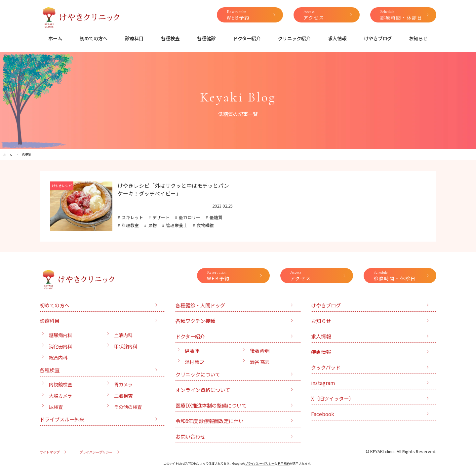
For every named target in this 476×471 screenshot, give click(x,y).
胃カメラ (123, 384)
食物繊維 (205, 225)
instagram (323, 383)
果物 (152, 225)
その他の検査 (128, 407)
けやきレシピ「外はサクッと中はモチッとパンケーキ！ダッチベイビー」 (173, 189)
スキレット (132, 217)
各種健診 (206, 38)
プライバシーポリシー (96, 452)
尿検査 (56, 407)
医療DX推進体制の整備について (211, 405)
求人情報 (337, 38)
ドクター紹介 (247, 38)
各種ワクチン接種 (195, 321)
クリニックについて (198, 374)
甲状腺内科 (126, 346)
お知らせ (418, 38)
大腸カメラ (60, 395)
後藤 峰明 (260, 351)
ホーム (55, 38)
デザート (161, 217)
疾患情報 (321, 352)
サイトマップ (50, 452)
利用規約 (284, 464)
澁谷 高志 (260, 362)
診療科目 (134, 38)
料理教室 (130, 225)
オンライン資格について (203, 390)
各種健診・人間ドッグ (200, 305)
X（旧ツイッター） (332, 398)
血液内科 (123, 335)
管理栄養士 (177, 225)
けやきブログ (378, 38)
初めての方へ (94, 38)
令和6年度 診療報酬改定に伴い (210, 421)
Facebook (323, 414)
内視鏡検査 (60, 384)
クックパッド (326, 367)
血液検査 (123, 395)
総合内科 (58, 357)
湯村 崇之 (195, 362)
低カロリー (190, 217)
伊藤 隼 (192, 351)
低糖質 (216, 217)
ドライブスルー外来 (62, 419)
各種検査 (170, 38)
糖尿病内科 (60, 335)
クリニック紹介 (294, 38)
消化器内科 (60, 346)
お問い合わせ (190, 436)
